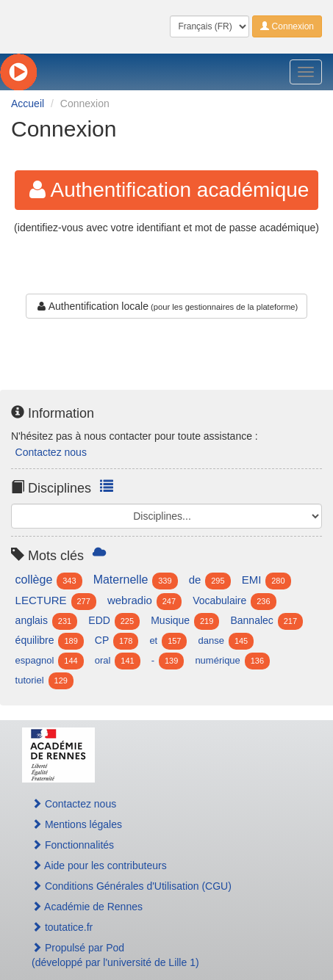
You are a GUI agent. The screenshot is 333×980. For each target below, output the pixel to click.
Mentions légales (77, 824)
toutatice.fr (62, 927)
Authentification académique (167, 190)
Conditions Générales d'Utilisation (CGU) (132, 886)
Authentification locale (92, 306)
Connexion (287, 26)
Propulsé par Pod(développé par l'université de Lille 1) (115, 955)
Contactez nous (51, 452)
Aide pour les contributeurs (99, 865)
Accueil (28, 104)
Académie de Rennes (87, 907)
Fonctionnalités (73, 845)
